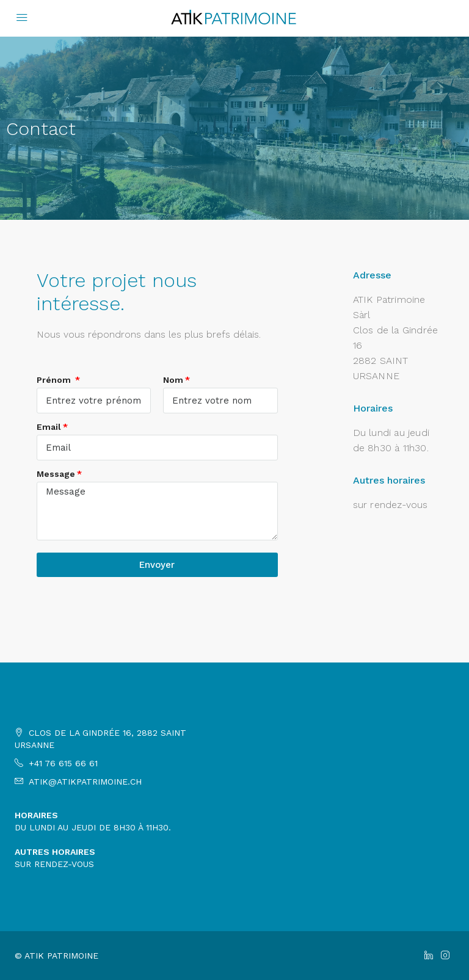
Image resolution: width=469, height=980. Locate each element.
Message (56, 474)
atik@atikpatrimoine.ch (85, 782)
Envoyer (157, 565)
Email (49, 427)
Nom (173, 380)
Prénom (55, 380)
